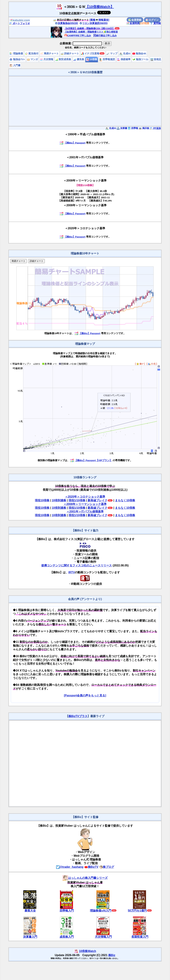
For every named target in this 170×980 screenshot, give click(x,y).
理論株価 (16, 54)
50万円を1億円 (137, 911)
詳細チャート (70, 54)
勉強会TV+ (17, 59)
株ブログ (107, 867)
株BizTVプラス (78, 716)
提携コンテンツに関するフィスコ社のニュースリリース (77, 565)
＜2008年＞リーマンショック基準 (85, 504)
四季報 (133, 128)
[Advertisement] (85, 101)
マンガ (32, 59)
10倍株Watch (88, 951)
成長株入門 (67, 937)
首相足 (156, 59)
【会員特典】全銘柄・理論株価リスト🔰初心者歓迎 (91, 32)
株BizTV (91, 867)
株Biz (112, 955)
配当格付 (32, 54)
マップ (112, 54)
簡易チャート (50, 54)
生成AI (125, 54)
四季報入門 (67, 911)
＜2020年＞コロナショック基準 (85, 497)
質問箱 (155, 23)
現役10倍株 (42, 500)
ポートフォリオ (20, 23)
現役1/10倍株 (77, 500)
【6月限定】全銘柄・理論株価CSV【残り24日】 (89, 28)
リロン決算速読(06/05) (93, 23)
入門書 (15, 65)
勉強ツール (140, 59)
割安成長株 (63, 59)
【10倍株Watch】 (100, 7)
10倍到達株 (59, 500)
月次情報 (47, 59)
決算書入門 (30, 937)
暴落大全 (30, 911)
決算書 (122, 128)
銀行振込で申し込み (105, 35)
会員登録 (135, 20)
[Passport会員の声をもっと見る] (85, 695)
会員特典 (133, 23)
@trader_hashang (70, 867)
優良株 (79, 59)
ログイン (152, 20)
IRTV (72, 572)
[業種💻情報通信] (99, 20)
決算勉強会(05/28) (66, 23)
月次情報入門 (103, 937)
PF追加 (155, 128)
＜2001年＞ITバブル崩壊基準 (85, 511)
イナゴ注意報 (90, 54)
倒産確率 (124, 59)
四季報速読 (107, 59)
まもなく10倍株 (125, 500)
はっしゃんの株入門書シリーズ (85, 878)
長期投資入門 (140, 937)
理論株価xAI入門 (101, 911)
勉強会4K (139, 54)
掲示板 (144, 128)
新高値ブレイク (98, 500)
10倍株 (92, 59)
